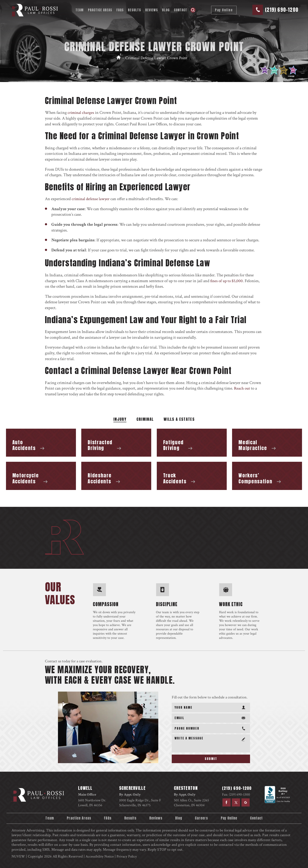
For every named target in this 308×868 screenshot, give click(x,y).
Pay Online (222, 10)
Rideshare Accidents (116, 476)
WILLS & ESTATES (179, 420)
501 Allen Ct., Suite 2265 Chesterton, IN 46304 (191, 803)
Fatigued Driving (192, 443)
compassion (106, 604)
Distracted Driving (116, 443)
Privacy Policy (130, 856)
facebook (225, 802)
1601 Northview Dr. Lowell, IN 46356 (92, 803)
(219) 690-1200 (281, 10)
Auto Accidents (41, 443)
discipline (167, 604)
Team (79, 10)
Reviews (151, 10)
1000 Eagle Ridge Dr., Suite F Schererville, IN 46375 (140, 803)
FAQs (119, 10)
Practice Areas (99, 10)
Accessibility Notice (101, 856)
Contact (180, 10)
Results (134, 10)
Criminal (145, 420)
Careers (202, 818)
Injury (120, 420)
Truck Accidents (192, 476)
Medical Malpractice (267, 443)
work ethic (231, 604)
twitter (235, 802)
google (245, 802)
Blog (165, 10)
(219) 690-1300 (238, 795)
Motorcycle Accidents (41, 476)
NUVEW (19, 856)
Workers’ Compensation (267, 476)
